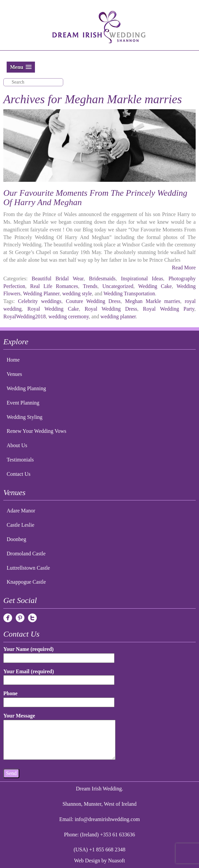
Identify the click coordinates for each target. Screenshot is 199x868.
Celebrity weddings (40, 301)
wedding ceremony (69, 316)
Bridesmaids (102, 279)
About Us (17, 445)
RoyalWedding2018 (25, 316)
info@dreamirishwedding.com (107, 819)
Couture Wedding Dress (93, 301)
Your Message (59, 737)
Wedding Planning (26, 388)
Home (13, 360)
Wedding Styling (25, 417)
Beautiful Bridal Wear (58, 279)
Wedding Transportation (129, 293)
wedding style (77, 293)
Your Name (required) (59, 653)
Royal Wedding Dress (111, 309)
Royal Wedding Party (169, 309)
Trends (90, 286)
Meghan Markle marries (153, 301)
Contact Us (19, 474)
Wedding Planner (41, 293)
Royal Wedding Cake (53, 309)
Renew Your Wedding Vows (36, 431)
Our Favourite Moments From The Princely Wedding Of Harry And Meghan (95, 198)
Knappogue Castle (26, 582)
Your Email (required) (59, 676)
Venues (14, 374)
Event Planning (23, 403)
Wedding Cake (155, 286)
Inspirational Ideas (142, 279)
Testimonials (20, 460)
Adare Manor (21, 511)
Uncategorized (118, 286)
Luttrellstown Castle (28, 568)
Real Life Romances (54, 286)
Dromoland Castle (26, 554)
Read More (184, 268)
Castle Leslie (20, 525)
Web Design (87, 861)
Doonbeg (16, 539)
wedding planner (118, 316)
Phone (59, 698)
